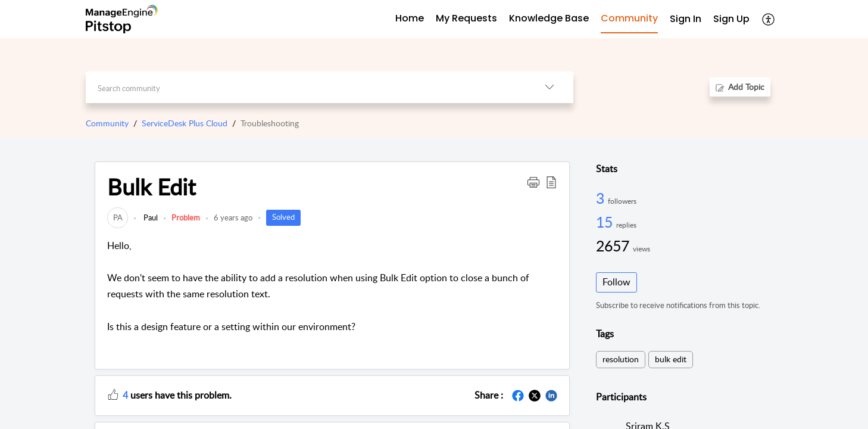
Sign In (686, 19)
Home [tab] (410, 18)
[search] (306, 87)
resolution (621, 359)
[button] (769, 19)
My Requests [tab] (466, 18)
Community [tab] (629, 18)
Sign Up (731, 19)
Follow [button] (616, 282)
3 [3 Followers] (602, 198)
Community (107, 123)
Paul (150, 217)
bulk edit (671, 359)
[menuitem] (686, 19)
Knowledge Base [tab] (549, 18)
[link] (118, 217)
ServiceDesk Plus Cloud (185, 123)
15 (606, 222)
